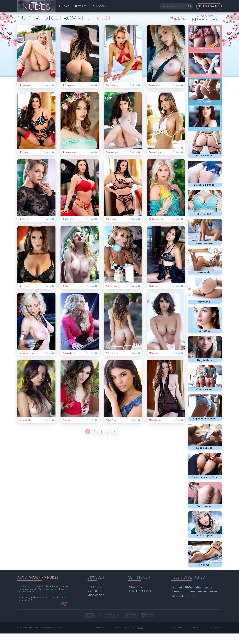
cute (188, 607)
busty (194, 607)
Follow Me (209, 6)
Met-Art (193, 602)
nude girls (208, 598)
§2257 (141, 638)
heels (181, 607)
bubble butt (203, 602)
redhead (213, 602)
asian (174, 598)
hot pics (198, 598)
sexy (181, 598)
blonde (184, 602)
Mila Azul (189, 598)
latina (175, 607)
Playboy (176, 602)
